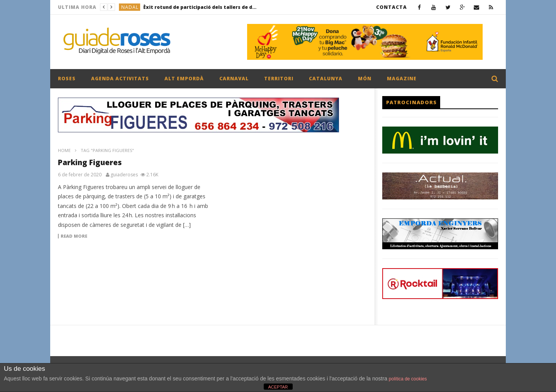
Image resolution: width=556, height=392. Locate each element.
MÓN (365, 79)
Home (64, 150)
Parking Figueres (90, 162)
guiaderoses (124, 175)
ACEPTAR (278, 387)
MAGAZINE (402, 79)
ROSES (67, 79)
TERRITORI (279, 79)
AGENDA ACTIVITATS (120, 79)
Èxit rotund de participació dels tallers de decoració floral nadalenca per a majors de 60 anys (201, 7)
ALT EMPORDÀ (184, 79)
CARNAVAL (234, 79)
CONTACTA (392, 7)
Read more (74, 236)
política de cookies (408, 379)
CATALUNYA (326, 79)
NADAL (130, 7)
